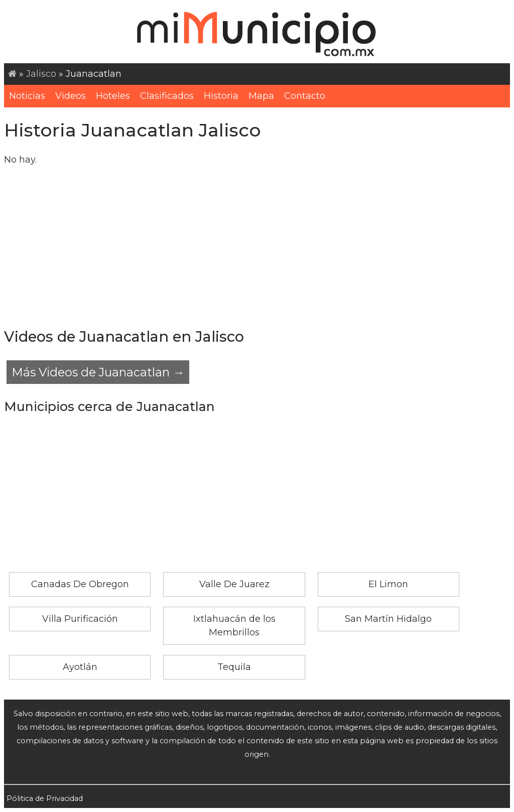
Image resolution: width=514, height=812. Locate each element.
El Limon (388, 584)
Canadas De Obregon (80, 584)
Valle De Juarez (234, 584)
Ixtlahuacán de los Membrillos (234, 626)
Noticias (27, 96)
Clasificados (167, 96)
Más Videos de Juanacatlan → (98, 372)
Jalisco (41, 74)
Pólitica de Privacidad (45, 798)
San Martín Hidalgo (388, 619)
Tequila (234, 667)
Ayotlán (80, 667)
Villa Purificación (80, 619)
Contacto (305, 96)
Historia (221, 96)
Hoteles (113, 96)
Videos (71, 96)
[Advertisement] (257, 246)
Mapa (261, 96)
